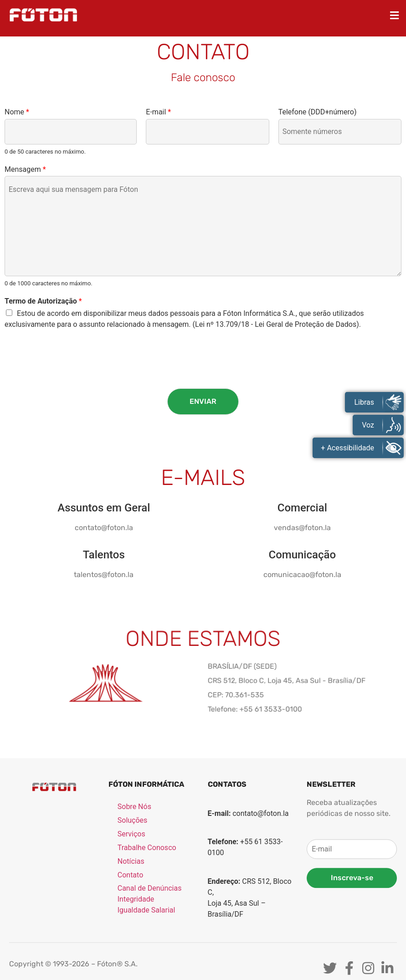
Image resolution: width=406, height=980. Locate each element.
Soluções (133, 894)
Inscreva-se (352, 951)
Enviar (203, 401)
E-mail (158, 112)
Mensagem (25, 169)
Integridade (136, 972)
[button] (395, 15)
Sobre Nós (134, 880)
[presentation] (74, 373)
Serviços (131, 907)
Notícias (131, 935)
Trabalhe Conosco (147, 921)
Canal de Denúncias (150, 962)
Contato (131, 948)
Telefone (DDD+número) (318, 112)
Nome (17, 112)
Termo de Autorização (43, 301)
